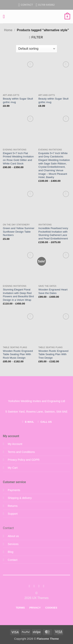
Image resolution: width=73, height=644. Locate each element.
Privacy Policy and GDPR (24, 460)
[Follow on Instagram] (34, 586)
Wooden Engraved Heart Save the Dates (53, 291)
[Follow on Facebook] (29, 586)
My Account (15, 444)
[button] (5, 16)
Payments (14, 490)
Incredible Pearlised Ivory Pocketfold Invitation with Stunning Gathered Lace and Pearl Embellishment (53, 233)
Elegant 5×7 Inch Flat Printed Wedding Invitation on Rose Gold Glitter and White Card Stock (18, 158)
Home (8, 30)
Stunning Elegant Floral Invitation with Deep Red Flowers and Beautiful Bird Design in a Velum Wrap (18, 295)
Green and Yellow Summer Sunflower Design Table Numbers (19, 232)
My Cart (13, 468)
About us (13, 536)
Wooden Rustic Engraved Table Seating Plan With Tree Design (53, 354)
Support (13, 514)
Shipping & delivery (20, 498)
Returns (13, 506)
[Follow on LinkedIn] (44, 586)
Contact (13, 560)
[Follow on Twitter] (39, 586)
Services (13, 544)
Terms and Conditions (21, 452)
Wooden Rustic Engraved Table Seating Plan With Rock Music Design (18, 354)
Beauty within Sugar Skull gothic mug (18, 100)
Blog (11, 552)
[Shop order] (36, 49)
